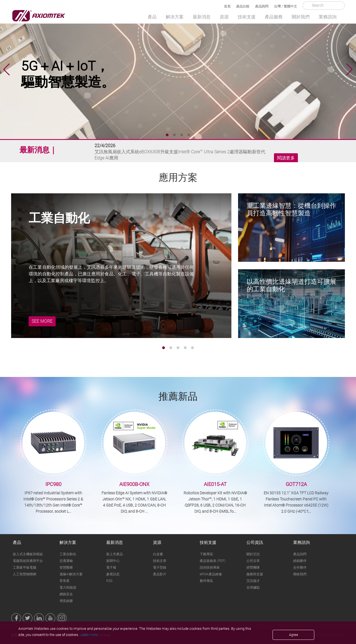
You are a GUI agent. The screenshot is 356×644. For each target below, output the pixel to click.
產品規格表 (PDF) (213, 561)
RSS (109, 581)
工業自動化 (68, 554)
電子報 (111, 567)
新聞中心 (113, 561)
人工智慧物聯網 (24, 574)
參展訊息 (113, 574)
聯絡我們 (300, 574)
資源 (224, 17)
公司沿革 (253, 561)
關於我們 (301, 17)
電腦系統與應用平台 (28, 561)
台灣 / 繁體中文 (285, 6)
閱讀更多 (286, 158)
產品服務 (274, 17)
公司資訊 (255, 542)
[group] (178, 70)
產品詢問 (262, 6)
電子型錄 (160, 567)
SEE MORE (42, 321)
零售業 (65, 581)
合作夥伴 (300, 567)
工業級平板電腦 (24, 567)
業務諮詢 (328, 17)
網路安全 (66, 594)
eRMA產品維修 (211, 574)
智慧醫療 (66, 567)
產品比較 (243, 6)
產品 (152, 17)
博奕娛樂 (66, 601)
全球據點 (253, 588)
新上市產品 (115, 554)
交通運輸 (66, 561)
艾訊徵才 (253, 581)
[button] (349, 70)
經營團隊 (253, 567)
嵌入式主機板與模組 (28, 554)
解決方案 (175, 17)
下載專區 (206, 554)
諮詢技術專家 (210, 567)
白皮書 (158, 554)
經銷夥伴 (300, 561)
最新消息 (202, 17)
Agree (294, 635)
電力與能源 (68, 588)
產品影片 (160, 574)
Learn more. (89, 635)
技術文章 (160, 561)
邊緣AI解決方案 (71, 574)
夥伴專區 (206, 581)
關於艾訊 (253, 554)
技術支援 (247, 17)
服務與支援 (255, 574)
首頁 (227, 6)
